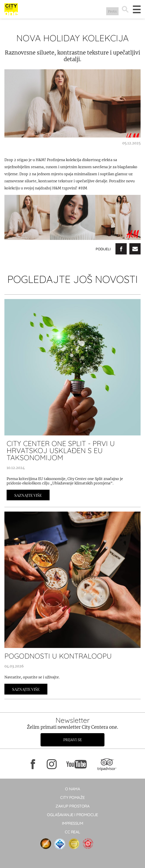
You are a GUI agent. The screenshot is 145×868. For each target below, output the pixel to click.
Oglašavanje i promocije (72, 815)
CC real (72, 832)
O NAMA (72, 789)
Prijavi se (72, 740)
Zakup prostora (72, 806)
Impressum (73, 823)
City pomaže (72, 797)
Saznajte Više (28, 495)
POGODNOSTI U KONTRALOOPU (58, 656)
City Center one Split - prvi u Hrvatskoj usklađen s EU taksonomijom (61, 450)
